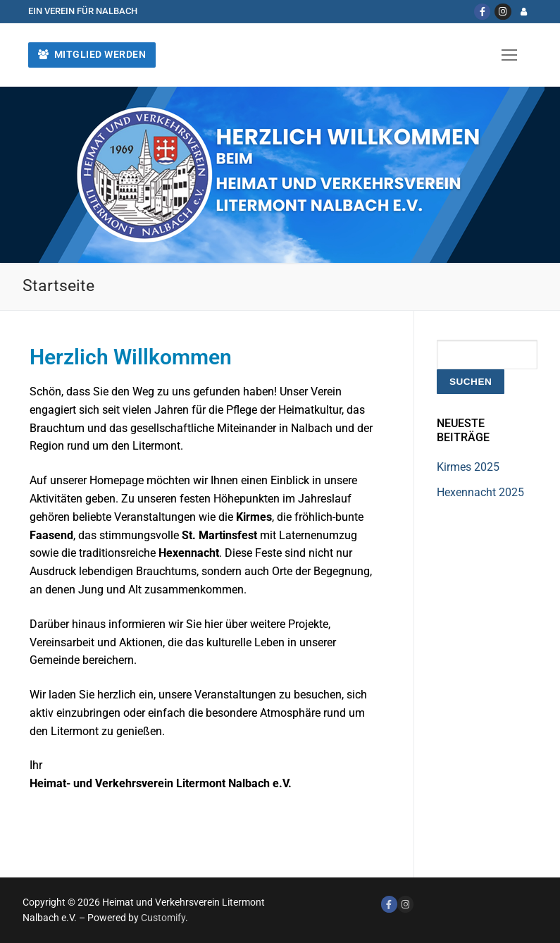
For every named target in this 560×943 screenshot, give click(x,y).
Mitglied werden (92, 54)
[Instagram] (503, 12)
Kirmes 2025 (468, 467)
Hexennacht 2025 (480, 492)
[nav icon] (509, 55)
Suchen (471, 382)
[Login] (524, 12)
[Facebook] (482, 12)
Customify (163, 918)
